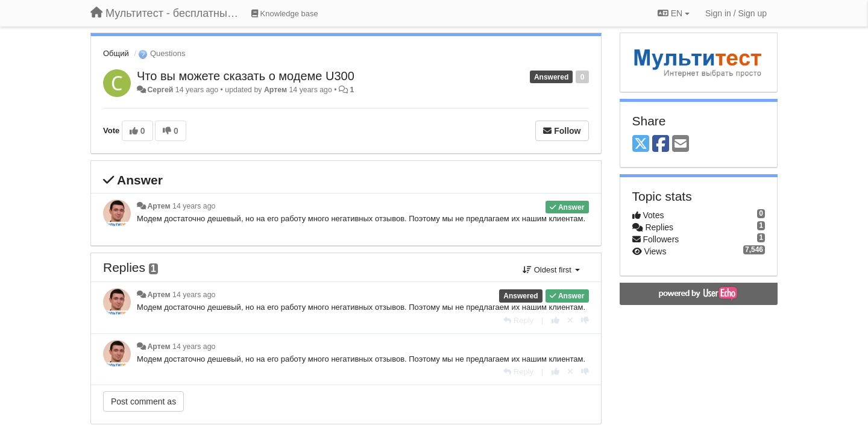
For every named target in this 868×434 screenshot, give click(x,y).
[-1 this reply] (585, 320)
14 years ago (194, 206)
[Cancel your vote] (570, 320)
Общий (116, 53)
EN (674, 13)
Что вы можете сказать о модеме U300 (246, 76)
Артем (275, 90)
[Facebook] (661, 144)
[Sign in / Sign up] (736, 13)
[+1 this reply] (555, 320)
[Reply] (518, 320)
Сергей (160, 90)
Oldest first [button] (551, 270)
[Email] (681, 144)
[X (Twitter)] (641, 144)
